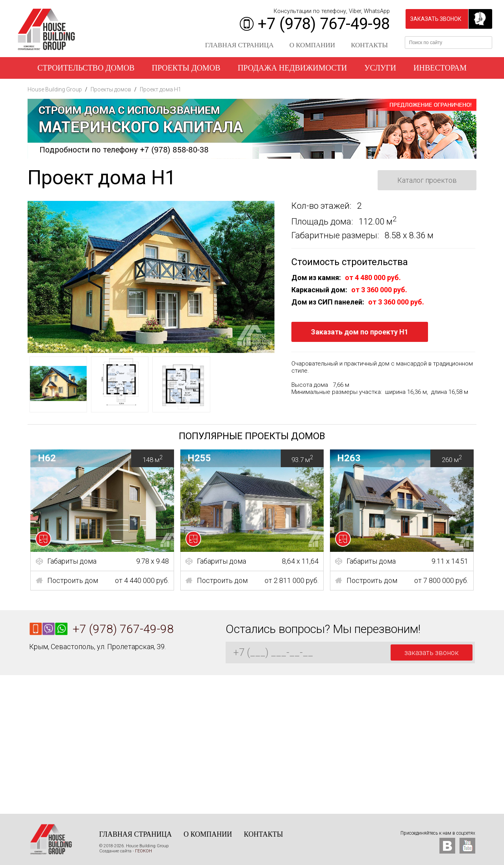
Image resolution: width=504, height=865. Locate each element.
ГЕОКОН (144, 851)
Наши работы (252, 89)
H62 (106, 458)
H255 (256, 458)
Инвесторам (440, 68)
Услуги (380, 68)
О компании (312, 45)
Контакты (369, 45)
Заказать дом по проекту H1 (360, 332)
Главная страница (239, 45)
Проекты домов (186, 68)
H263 (405, 458)
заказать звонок (436, 19)
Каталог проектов (427, 180)
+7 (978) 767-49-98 (324, 24)
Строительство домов (86, 68)
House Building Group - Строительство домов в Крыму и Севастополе (46, 30)
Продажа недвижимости (293, 68)
